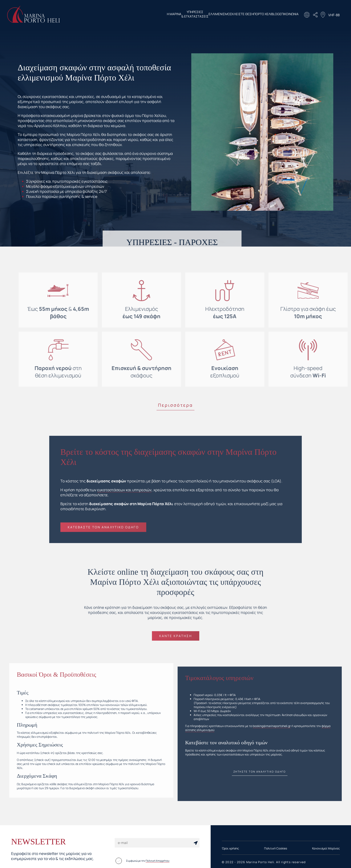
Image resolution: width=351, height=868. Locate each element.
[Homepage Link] (33, 21)
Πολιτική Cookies (276, 848)
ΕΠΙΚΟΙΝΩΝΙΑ (289, 15)
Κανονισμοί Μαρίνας (326, 848)
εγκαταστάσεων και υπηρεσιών (124, 494)
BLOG (268, 15)
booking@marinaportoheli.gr (272, 730)
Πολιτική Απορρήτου (158, 861)
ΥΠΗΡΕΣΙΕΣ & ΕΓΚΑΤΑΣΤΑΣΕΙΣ (157, 15)
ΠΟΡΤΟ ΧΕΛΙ (247, 15)
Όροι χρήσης (230, 848)
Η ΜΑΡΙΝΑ (129, 15)
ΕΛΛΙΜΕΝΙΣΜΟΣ (190, 15)
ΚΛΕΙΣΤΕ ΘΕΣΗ (220, 15)
